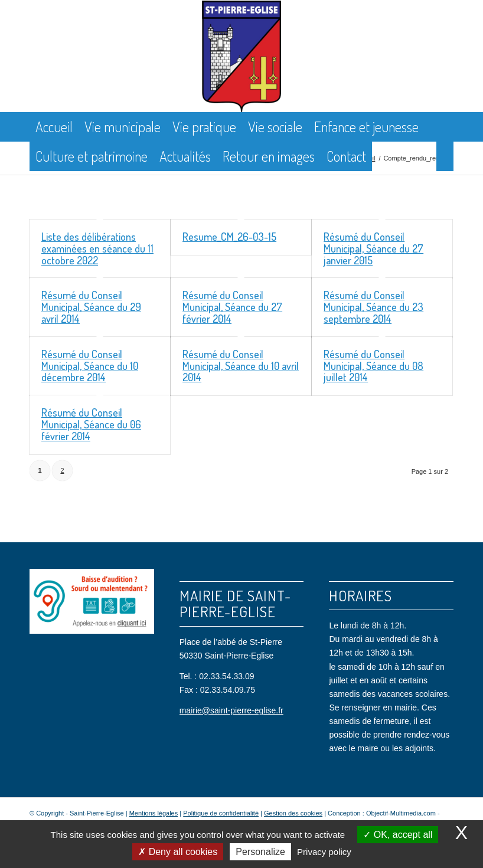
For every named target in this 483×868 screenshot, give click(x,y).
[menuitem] (54, 127)
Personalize (260, 852)
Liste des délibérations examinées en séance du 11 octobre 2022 (97, 248)
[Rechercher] (445, 156)
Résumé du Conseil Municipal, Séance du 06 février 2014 (91, 424)
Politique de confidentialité (221, 813)
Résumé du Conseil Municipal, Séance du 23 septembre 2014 (373, 307)
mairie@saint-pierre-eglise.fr (231, 710)
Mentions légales (154, 813)
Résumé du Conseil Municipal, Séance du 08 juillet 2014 (373, 366)
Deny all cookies (178, 852)
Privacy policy (324, 852)
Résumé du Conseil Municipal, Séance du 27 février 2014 (232, 307)
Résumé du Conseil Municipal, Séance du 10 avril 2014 (241, 366)
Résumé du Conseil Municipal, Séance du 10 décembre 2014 (90, 366)
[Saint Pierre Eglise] (242, 56)
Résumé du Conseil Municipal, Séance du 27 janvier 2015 (373, 248)
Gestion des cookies (293, 813)
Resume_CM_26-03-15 (229, 237)
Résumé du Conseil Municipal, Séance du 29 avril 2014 (91, 307)
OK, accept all (398, 835)
